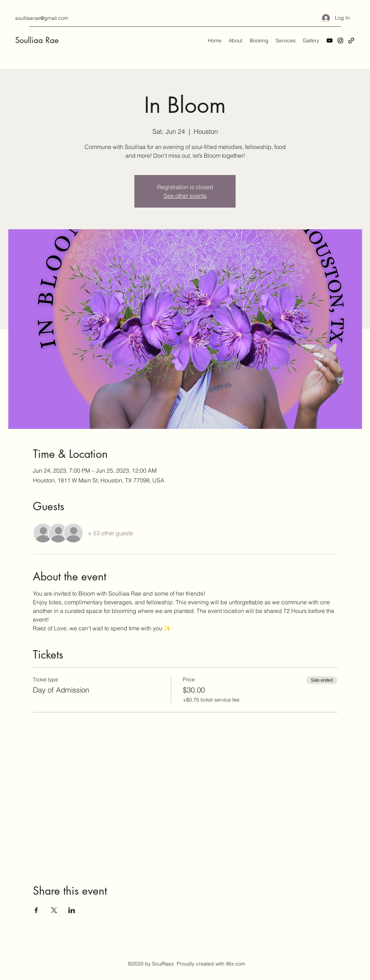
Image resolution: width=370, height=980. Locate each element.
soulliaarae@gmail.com (42, 18)
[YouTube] (330, 41)
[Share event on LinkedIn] (72, 910)
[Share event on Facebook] (36, 910)
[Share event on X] (54, 910)
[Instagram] (340, 41)
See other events (185, 196)
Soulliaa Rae (37, 40)
